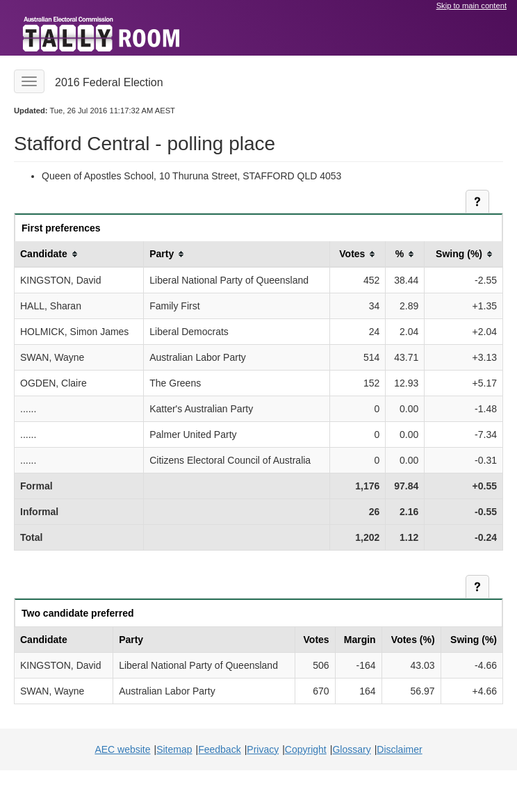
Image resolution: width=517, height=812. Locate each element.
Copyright (306, 749)
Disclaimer (399, 749)
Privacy (263, 749)
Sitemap (174, 749)
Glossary (351, 749)
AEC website (122, 749)
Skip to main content (471, 6)
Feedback (219, 749)
